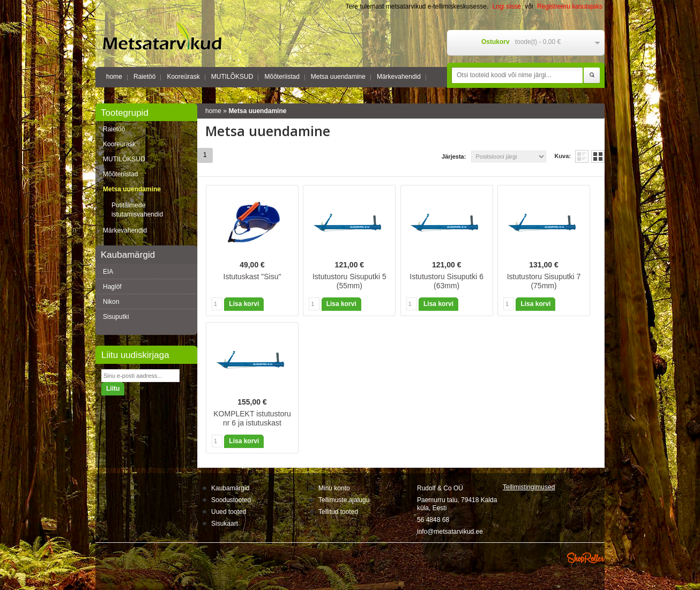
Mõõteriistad (282, 77)
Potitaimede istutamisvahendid (137, 210)
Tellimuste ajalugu (344, 500)
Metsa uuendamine (338, 77)
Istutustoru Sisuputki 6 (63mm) (446, 281)
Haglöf (112, 287)
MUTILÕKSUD (232, 77)
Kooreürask (183, 77)
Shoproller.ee (586, 558)
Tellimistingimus (529, 487)
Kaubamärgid (230, 488)
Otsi (592, 76)
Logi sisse (507, 6)
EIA (108, 272)
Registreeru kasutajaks (570, 6)
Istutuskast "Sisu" (252, 277)
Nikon (111, 302)
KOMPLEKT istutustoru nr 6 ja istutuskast (252, 418)
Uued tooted (229, 512)
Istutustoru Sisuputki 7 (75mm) (544, 281)
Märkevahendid (399, 77)
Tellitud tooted (338, 512)
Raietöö (144, 77)
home (114, 77)
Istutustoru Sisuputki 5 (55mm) (349, 281)
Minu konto (334, 488)
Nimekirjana (582, 156)
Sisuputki (116, 317)
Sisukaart (225, 524)
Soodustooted (231, 500)
